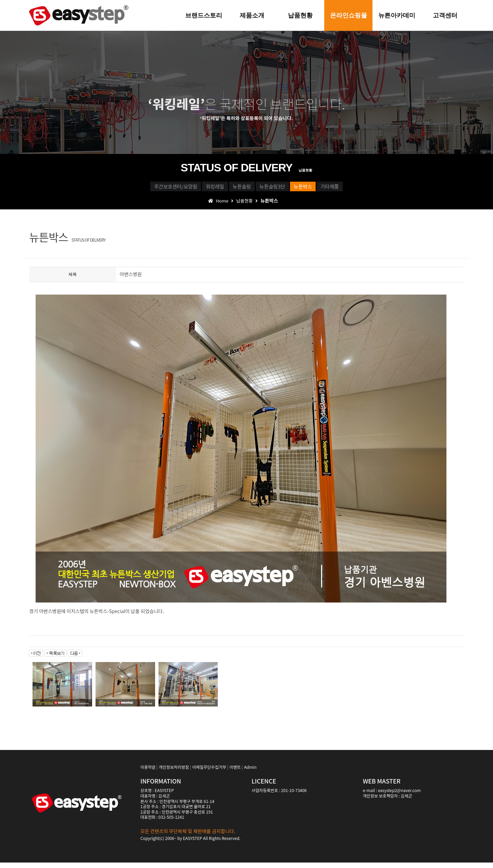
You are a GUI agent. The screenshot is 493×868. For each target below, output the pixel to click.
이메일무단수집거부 (209, 772)
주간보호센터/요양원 (121, 189)
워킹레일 (183, 189)
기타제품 (386, 189)
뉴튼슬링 (232, 189)
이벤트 (235, 772)
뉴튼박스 (337, 189)
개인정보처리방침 (174, 772)
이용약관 (148, 772)
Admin (250, 772)
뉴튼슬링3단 (285, 189)
